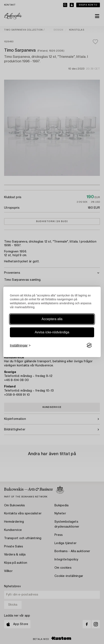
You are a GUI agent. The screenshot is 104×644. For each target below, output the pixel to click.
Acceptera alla (52, 319)
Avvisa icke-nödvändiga (52, 332)
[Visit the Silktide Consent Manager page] (89, 346)
